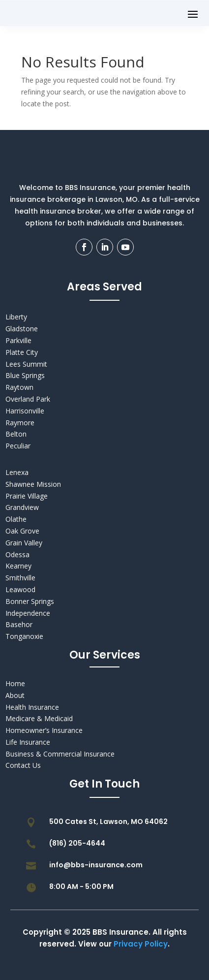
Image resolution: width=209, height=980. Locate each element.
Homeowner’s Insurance (44, 730)
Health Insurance (32, 707)
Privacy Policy (141, 944)
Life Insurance (28, 742)
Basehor (19, 624)
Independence (28, 613)
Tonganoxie (24, 636)
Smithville (20, 578)
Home (15, 683)
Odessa (17, 554)
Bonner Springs (30, 601)
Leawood (20, 589)
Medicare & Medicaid (39, 718)
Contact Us (23, 765)
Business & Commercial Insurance (60, 754)
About (15, 695)
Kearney (18, 566)
